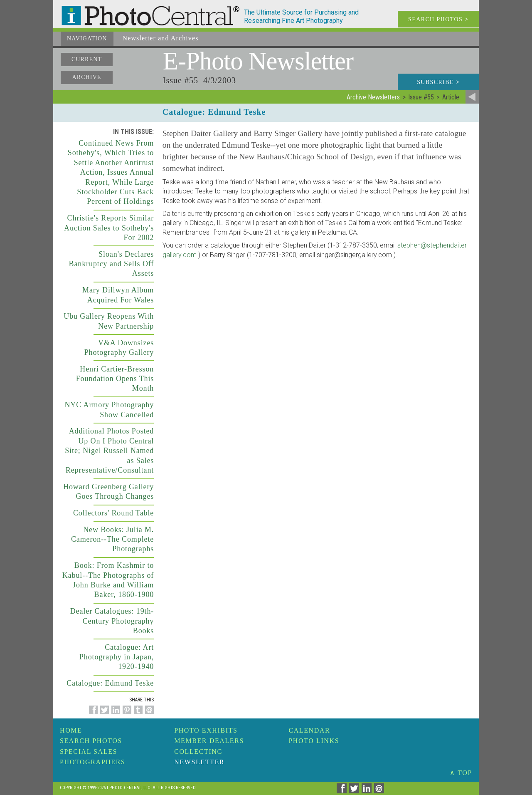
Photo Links (314, 741)
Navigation (87, 38)
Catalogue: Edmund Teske (110, 683)
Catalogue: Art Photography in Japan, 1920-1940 (117, 657)
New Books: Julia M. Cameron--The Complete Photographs (112, 539)
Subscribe (438, 82)
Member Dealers (209, 741)
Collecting (198, 752)
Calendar (309, 730)
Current (87, 59)
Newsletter (199, 762)
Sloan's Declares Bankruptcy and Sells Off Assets (112, 264)
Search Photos (91, 741)
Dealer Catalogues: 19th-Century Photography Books (112, 621)
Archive (86, 77)
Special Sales (89, 752)
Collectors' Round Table (113, 513)
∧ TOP (461, 773)
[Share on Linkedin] (115, 715)
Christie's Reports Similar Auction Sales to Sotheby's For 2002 (109, 228)
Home (71, 730)
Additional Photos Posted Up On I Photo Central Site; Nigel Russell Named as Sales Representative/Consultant (109, 451)
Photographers (92, 762)
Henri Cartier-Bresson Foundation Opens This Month (115, 379)
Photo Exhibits (206, 730)
